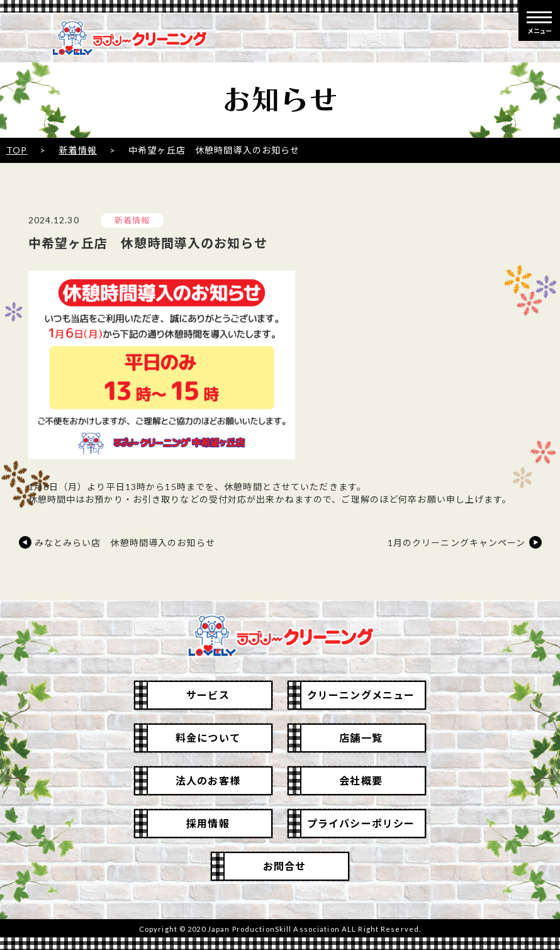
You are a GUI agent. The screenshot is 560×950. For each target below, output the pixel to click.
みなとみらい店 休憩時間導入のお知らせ (125, 543)
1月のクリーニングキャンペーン (457, 543)
